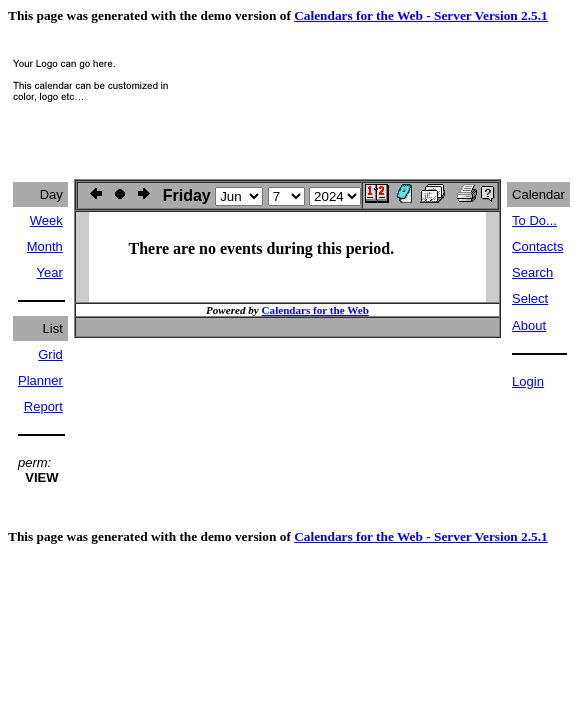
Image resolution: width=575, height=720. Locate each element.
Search (532, 272)
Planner (40, 380)
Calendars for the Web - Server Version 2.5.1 (421, 15)
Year (50, 272)
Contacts (537, 246)
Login (528, 381)
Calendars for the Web (315, 310)
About (529, 325)
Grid (50, 354)
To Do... (534, 220)
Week (46, 220)
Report (43, 406)
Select (530, 298)
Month (45, 246)
